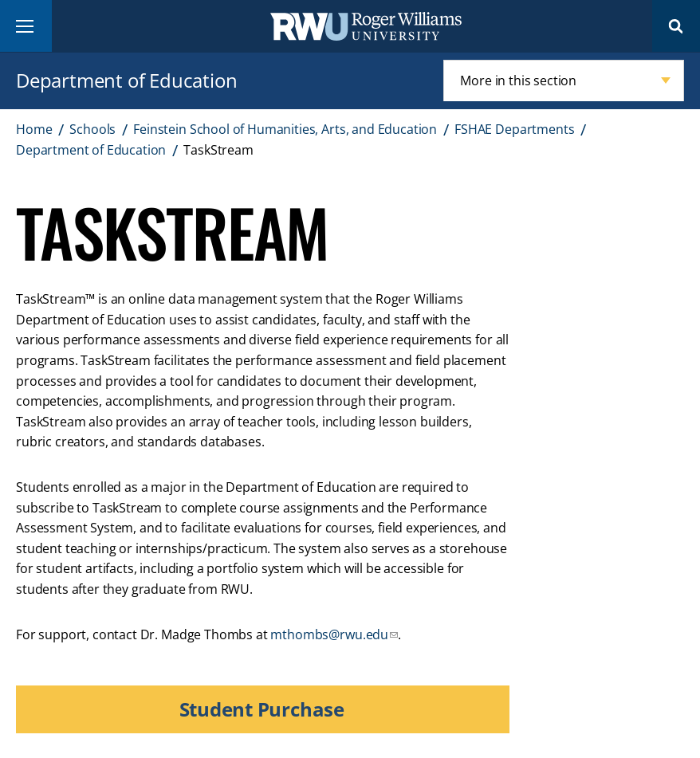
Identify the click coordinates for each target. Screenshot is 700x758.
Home (34, 129)
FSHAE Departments (514, 129)
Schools (92, 129)
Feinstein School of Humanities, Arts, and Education (285, 129)
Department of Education (126, 80)
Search (676, 26)
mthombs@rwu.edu (329, 634)
